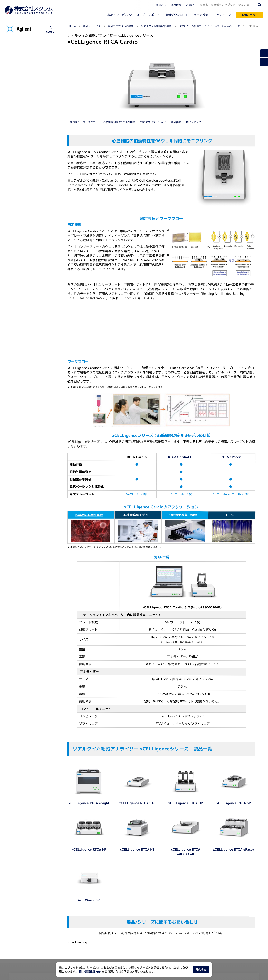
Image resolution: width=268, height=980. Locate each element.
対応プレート (18, 177)
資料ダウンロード (177, 15)
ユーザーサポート (148, 15)
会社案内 (161, 5)
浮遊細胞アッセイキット (25, 71)
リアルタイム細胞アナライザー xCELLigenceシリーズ (31, 41)
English (190, 5)
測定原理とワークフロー (84, 58)
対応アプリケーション (153, 58)
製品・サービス (118, 15)
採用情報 (176, 5)
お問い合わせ (250, 15)
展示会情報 (201, 15)
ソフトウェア (18, 57)
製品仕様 (176, 58)
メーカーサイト (20, 85)
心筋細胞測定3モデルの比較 (119, 58)
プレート (16, 64)
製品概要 (15, 170)
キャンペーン (222, 15)
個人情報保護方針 (90, 971)
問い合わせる (194, 58)
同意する (201, 970)
